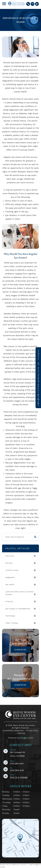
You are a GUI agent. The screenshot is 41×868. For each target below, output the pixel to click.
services (9, 563)
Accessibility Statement (13, 731)
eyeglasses (10, 577)
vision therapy (12, 623)
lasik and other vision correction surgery (20, 593)
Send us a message (19, 777)
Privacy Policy (32, 731)
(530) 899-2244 (17, 764)
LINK (4, 820)
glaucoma (10, 556)
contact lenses (12, 570)
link (37, 349)
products (9, 601)
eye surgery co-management (18, 609)
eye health (10, 584)
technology (10, 616)
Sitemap (21, 733)
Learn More (20, 650)
